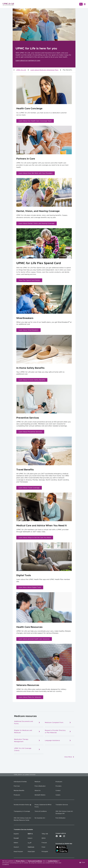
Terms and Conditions (35, 861)
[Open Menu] (85, 4)
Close (82, 863)
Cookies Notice (53, 861)
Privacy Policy (20, 861)
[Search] (81, 4)
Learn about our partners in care (28, 60)
